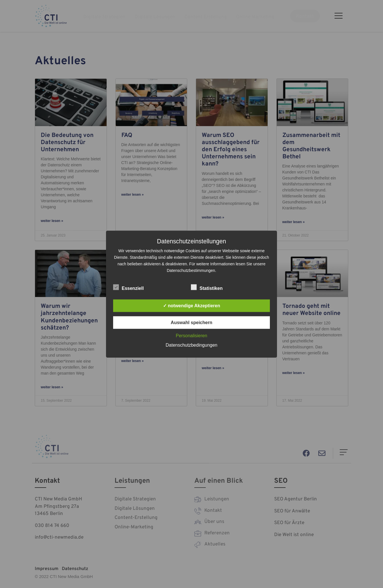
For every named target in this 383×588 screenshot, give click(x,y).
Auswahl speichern (191, 322)
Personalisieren (191, 335)
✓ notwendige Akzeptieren (192, 305)
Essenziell (128, 287)
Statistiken (207, 287)
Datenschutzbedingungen (191, 345)
